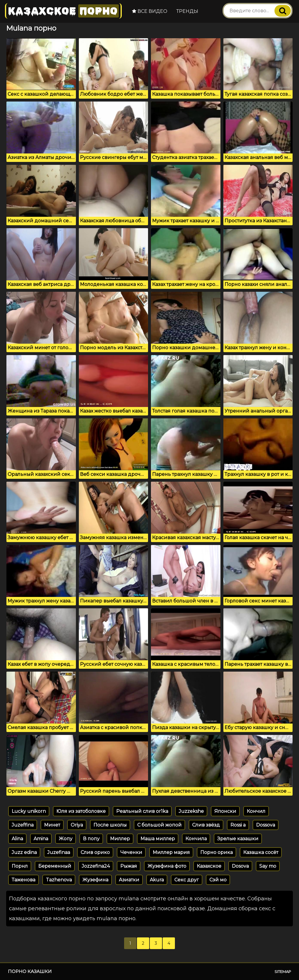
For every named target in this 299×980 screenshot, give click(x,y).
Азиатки (129, 880)
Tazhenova (59, 880)
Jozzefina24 (96, 866)
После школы (110, 825)
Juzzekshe (191, 811)
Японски (225, 811)
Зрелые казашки (238, 839)
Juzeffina (23, 825)
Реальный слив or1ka (142, 811)
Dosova (240, 866)
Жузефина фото (167, 866)
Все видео (150, 11)
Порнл (20, 866)
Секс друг (187, 880)
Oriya (77, 825)
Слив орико (95, 852)
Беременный (55, 866)
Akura (157, 880)
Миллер (120, 839)
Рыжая (129, 866)
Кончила (196, 839)
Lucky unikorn (29, 811)
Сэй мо (218, 880)
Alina (17, 839)
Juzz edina (24, 852)
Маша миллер (158, 839)
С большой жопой (159, 825)
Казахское (63, 11)
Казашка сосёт (261, 852)
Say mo (268, 866)
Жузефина (95, 880)
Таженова (24, 880)
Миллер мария (171, 852)
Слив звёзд (206, 825)
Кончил (256, 811)
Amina (41, 839)
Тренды (187, 11)
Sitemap (283, 972)
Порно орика (217, 852)
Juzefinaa (59, 852)
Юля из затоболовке (81, 811)
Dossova (266, 825)
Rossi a (238, 825)
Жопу (66, 839)
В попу (91, 839)
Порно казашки (30, 971)
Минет (52, 825)
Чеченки (131, 852)
